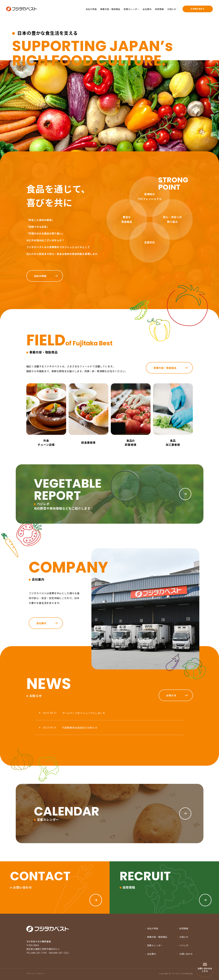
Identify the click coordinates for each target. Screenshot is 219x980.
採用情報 (159, 9)
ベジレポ (184, 945)
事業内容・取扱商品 (110, 9)
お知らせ (172, 9)
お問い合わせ (186, 954)
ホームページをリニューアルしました (84, 713)
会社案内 (147, 9)
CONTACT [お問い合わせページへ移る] (198, 9)
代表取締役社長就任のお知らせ (80, 728)
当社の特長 (91, 9)
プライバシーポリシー (36, 973)
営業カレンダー (132, 9)
